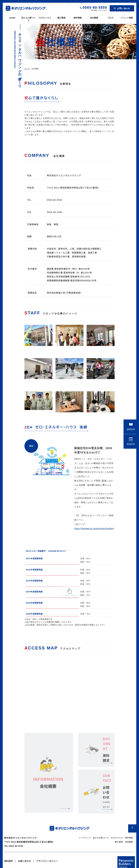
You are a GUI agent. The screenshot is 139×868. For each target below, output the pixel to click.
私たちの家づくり (29, 19)
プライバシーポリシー (47, 848)
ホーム (27, 69)
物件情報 (78, 18)
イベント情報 (127, 18)
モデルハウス (45, 18)
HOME (12, 18)
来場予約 (131, 441)
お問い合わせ (122, 8)
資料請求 (131, 427)
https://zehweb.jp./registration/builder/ (94, 528)
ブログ (110, 18)
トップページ (85, 825)
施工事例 (61, 18)
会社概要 (94, 18)
